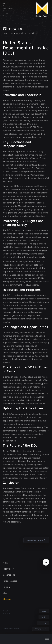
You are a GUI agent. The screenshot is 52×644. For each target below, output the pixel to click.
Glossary (7, 599)
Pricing (6, 587)
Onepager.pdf (41, 629)
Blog (5, 593)
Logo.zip (43, 623)
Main (5, 563)
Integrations (9, 575)
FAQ (43, 617)
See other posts (37, 540)
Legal (44, 611)
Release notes (10, 581)
